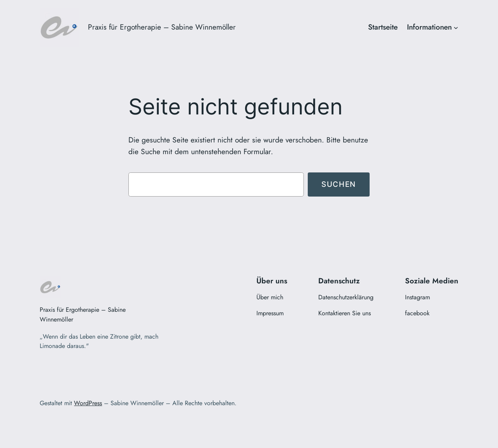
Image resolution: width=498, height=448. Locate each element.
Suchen (339, 184)
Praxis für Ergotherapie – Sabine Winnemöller (162, 27)
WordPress (88, 403)
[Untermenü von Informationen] (456, 27)
